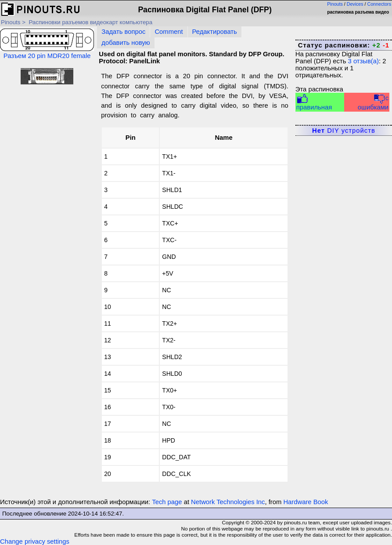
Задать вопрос (123, 32)
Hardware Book (306, 502)
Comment (169, 32)
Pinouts (335, 4)
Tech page (167, 502)
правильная (314, 102)
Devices (355, 4)
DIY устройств (344, 131)
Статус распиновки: (344, 45)
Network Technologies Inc (228, 502)
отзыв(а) (363, 61)
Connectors (379, 4)
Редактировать (215, 32)
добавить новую (126, 43)
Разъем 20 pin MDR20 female (47, 44)
